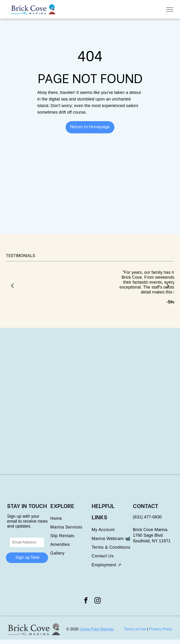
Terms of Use (135, 629)
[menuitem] (71, 519)
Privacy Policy (161, 629)
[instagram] (98, 601)
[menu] (170, 9)
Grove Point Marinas (97, 629)
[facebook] (86, 601)
